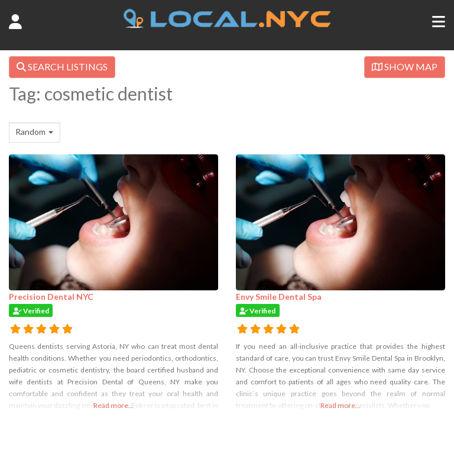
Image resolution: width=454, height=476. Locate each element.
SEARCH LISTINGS (62, 67)
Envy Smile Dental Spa (279, 297)
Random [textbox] (30, 132)
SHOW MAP (405, 67)
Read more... (113, 405)
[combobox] (35, 132)
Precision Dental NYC (51, 297)
